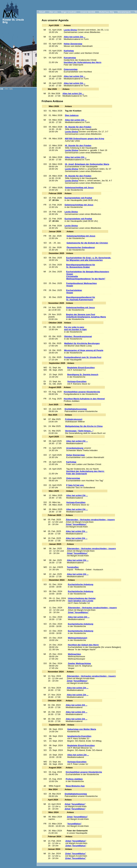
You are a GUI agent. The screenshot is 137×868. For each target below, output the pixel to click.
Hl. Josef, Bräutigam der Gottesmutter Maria (87, 164)
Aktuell (42, 12)
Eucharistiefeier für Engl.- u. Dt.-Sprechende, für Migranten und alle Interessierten (89, 259)
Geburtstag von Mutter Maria (82, 729)
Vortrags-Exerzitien (77, 381)
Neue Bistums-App (75, 786)
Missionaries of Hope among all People (84, 350)
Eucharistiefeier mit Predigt (78, 198)
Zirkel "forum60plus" (76, 524)
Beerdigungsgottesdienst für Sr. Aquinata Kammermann (81, 298)
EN (11, 89)
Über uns (53, 12)
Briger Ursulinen (69, 12)
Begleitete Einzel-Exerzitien (81, 368)
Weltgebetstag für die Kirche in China (84, 426)
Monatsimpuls (124, 12)
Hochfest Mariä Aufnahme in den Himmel (84, 399)
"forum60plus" (74, 824)
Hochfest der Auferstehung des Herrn (83, 62)
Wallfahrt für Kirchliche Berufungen (82, 343)
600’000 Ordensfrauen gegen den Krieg (84, 139)
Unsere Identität (88, 12)
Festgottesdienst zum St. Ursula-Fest (83, 357)
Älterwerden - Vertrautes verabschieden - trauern (90, 520)
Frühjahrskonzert (74, 419)
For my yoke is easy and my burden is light (75, 328)
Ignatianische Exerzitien (79, 736)
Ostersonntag (71, 69)
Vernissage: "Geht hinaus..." (79, 431)
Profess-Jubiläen (74, 779)
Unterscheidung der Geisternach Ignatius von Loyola (82, 599)
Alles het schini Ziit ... (75, 37)
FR (6, 89)
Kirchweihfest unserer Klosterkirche (82, 392)
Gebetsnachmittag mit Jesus (79, 188)
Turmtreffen (73, 567)
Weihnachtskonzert (77, 638)
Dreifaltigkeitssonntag (76, 409)
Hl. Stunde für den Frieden (78, 127)
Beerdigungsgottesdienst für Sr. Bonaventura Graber (81, 266)
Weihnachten (74, 654)
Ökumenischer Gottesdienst (81, 247)
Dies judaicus (72, 115)
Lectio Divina (70, 30)
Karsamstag (70, 58)
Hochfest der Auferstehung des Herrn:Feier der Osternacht (85, 472)
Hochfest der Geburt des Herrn (83, 645)
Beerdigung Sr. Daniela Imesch (83, 374)
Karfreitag (69, 51)
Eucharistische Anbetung (80, 584)
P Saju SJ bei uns (75, 485)
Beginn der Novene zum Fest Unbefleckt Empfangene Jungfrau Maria (86, 316)
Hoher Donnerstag (73, 44)
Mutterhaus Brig (106, 12)
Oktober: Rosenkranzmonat (78, 336)
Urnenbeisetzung (75, 448)
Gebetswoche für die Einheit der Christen (87, 243)
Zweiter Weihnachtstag (79, 663)
